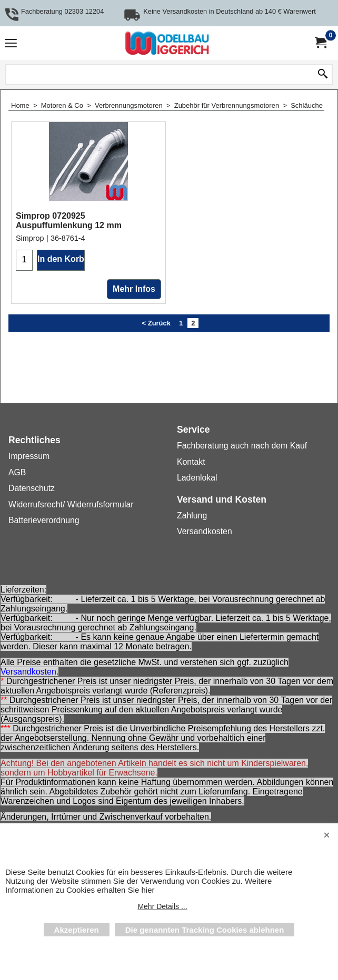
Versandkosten (28, 671)
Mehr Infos (134, 352)
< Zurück (156, 386)
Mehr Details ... (162, 906)
